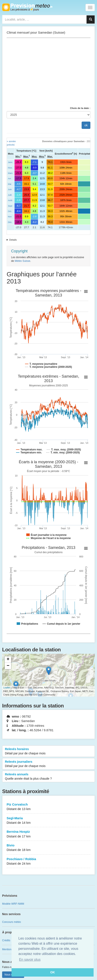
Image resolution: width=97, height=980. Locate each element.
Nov (10, 217)
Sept (10, 206)
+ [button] (8, 660)
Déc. (10, 222)
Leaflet (7, 688)
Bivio (48, 848)
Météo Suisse (23, 261)
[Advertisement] (48, 72)
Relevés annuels (48, 777)
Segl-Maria (48, 821)
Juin (10, 189)
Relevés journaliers (48, 764)
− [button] (8, 666)
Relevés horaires (48, 751)
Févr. (10, 168)
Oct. (10, 211)
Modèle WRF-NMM (13, 904)
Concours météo (12, 922)
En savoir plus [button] (30, 960)
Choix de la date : (80, 108)
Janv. (10, 162)
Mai (10, 184)
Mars (10, 173)
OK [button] (53, 972)
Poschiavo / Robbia (48, 862)
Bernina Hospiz (48, 834)
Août (10, 200)
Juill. (10, 195)
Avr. (10, 178)
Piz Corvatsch (48, 807)
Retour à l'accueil (27, 7)
